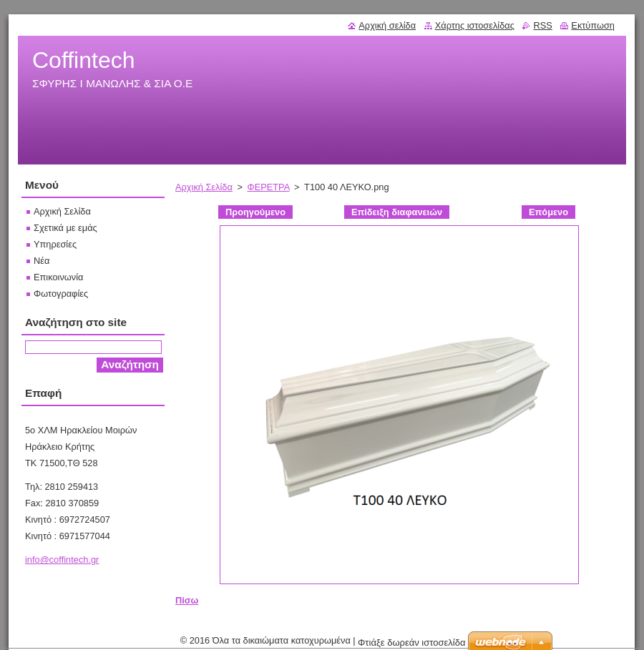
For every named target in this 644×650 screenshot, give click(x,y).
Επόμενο (548, 212)
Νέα (42, 261)
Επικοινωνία (58, 277)
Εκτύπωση (593, 25)
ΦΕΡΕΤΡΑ (268, 187)
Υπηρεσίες (55, 244)
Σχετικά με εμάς (65, 228)
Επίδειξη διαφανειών (397, 212)
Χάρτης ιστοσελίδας (475, 25)
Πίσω (187, 600)
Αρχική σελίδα (387, 25)
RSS (542, 25)
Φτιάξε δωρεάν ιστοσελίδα (411, 642)
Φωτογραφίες (61, 294)
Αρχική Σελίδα (204, 187)
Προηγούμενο (255, 212)
